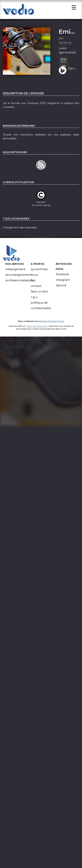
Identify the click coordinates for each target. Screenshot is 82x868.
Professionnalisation (19, 285)
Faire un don (39, 296)
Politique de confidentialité (41, 310)
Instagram (63, 284)
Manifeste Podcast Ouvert (51, 325)
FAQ (33, 285)
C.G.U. (34, 301)
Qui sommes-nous (40, 276)
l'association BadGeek (37, 330)
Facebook (63, 278)
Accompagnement (19, 279)
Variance (65, 47)
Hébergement (16, 273)
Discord (61, 290)
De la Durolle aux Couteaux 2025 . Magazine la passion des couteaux (73, 73)
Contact (36, 290)
